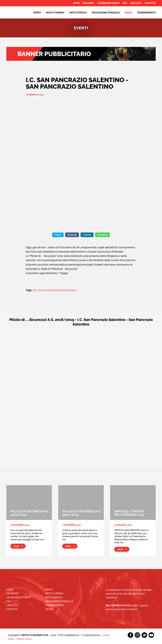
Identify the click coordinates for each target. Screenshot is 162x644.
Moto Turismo (55, 13)
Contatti (150, 3)
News (128, 13)
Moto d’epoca (78, 13)
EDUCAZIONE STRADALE (106, 13)
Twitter (58, 235)
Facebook (72, 235)
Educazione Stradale (64, 290)
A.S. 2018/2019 (42, 290)
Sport (37, 13)
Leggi (16, 546)
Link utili (136, 3)
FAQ (125, 3)
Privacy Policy (24, 639)
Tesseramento (146, 13)
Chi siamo (88, 3)
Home (76, 3)
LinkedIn (87, 235)
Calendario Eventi (108, 3)
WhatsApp (102, 235)
